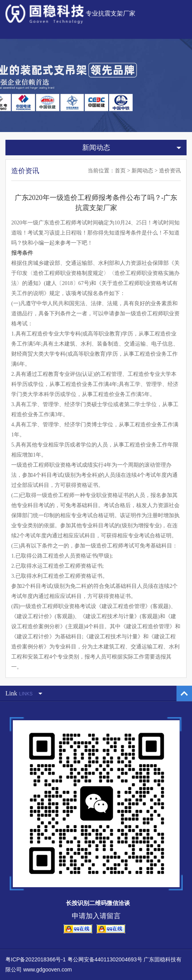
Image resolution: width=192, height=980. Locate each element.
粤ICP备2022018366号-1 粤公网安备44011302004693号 (74, 959)
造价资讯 (170, 171)
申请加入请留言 (96, 916)
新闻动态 (142, 171)
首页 (120, 171)
